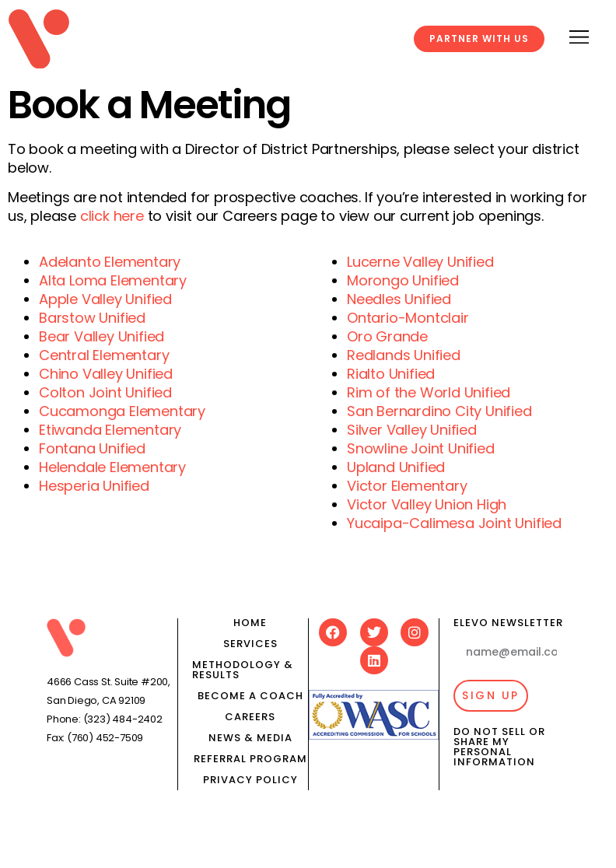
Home (250, 623)
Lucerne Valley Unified (420, 262)
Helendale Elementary (112, 467)
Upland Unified (396, 467)
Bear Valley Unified (101, 336)
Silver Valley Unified (412, 430)
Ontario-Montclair (408, 318)
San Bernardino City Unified (439, 411)
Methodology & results (243, 670)
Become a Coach (250, 696)
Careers (250, 717)
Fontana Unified (92, 448)
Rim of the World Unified (429, 392)
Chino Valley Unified (106, 374)
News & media (250, 738)
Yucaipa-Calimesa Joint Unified (454, 523)
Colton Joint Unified (105, 392)
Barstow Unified (92, 318)
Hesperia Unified (94, 486)
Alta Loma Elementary (113, 280)
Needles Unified (399, 299)
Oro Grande (387, 336)
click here (112, 216)
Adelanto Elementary (110, 262)
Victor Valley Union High (427, 504)
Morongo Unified (403, 280)
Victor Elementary (407, 486)
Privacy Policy (250, 780)
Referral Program (250, 759)
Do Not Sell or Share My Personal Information (499, 747)
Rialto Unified (391, 374)
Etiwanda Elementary (110, 430)
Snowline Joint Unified (421, 448)
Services (250, 644)
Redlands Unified (404, 355)
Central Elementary (104, 355)
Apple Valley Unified (105, 299)
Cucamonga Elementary (122, 411)
